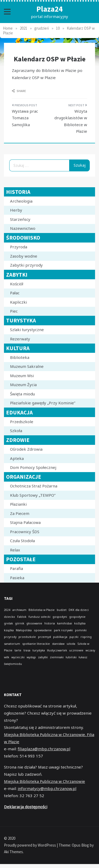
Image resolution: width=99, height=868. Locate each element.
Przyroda (19, 247)
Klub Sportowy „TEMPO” (33, 495)
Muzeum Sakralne (27, 366)
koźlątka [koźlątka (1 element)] (80, 623)
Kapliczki (18, 302)
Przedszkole (22, 422)
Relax (15, 550)
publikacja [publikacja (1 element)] (60, 637)
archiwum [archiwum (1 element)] (19, 610)
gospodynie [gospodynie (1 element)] (77, 617)
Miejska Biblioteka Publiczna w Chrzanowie (44, 781)
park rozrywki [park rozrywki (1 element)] (63, 630)
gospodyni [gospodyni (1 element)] (60, 617)
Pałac (15, 293)
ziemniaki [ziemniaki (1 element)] (57, 657)
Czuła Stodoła (22, 541)
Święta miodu (22, 394)
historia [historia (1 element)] (50, 623)
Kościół (17, 284)
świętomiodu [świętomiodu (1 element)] (13, 664)
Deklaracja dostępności (26, 807)
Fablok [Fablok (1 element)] (22, 617)
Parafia (16, 568)
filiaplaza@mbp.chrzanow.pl (44, 749)
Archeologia (21, 201)
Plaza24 (49, 9)
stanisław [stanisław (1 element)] (58, 644)
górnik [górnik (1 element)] (20, 623)
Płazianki (18, 504)
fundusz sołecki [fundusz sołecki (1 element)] (39, 617)
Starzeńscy (20, 219)
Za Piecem (20, 513)
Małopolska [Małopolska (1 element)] (24, 630)
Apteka (17, 458)
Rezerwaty (20, 339)
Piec (14, 311)
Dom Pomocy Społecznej (33, 467)
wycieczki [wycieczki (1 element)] (18, 657)
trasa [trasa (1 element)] (27, 650)
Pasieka (17, 578)
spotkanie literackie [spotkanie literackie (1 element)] (36, 644)
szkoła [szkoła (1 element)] (71, 644)
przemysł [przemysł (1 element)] (44, 637)
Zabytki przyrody (26, 265)
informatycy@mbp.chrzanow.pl (47, 788)
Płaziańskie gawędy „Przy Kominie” (43, 403)
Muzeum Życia (23, 385)
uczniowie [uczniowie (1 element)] (76, 650)
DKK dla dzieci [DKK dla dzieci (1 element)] (79, 610)
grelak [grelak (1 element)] (8, 623)
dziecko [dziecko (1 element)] (10, 617)
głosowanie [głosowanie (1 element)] (34, 623)
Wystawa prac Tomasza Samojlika (25, 118)
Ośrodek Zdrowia (26, 449)
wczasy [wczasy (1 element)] (90, 650)
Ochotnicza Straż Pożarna (34, 486)
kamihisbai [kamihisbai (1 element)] (65, 623)
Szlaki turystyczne (27, 330)
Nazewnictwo (23, 228)
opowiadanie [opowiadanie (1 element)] (43, 630)
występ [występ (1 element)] (31, 657)
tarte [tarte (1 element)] (18, 650)
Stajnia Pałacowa (25, 522)
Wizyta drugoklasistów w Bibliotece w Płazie (71, 121)
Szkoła (16, 431)
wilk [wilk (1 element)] (7, 657)
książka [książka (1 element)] (9, 630)
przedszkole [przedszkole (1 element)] (27, 637)
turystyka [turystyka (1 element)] (39, 650)
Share (19, 91)
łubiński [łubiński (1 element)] (71, 657)
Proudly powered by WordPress (30, 845)
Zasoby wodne (24, 256)
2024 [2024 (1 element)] (7, 610)
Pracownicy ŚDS (25, 532)
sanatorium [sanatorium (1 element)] (12, 644)
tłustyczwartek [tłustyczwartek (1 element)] (57, 650)
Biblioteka (20, 357)
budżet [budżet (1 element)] (62, 610)
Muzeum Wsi (22, 376)
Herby (16, 210)
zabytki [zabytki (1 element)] (43, 657)
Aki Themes (13, 852)
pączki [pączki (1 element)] (74, 637)
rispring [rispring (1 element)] (86, 637)
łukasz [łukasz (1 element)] (83, 657)
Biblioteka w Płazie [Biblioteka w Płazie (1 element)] (42, 610)
